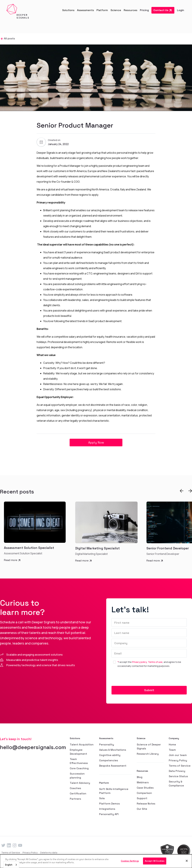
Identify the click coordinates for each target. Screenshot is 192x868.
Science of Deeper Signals (149, 746)
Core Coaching (79, 768)
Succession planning (77, 776)
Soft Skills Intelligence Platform (114, 791)
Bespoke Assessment (113, 766)
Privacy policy (139, 662)
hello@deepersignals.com (33, 747)
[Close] (187, 861)
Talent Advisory (80, 783)
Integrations (107, 809)
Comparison (144, 793)
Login (181, 10)
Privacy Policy (178, 760)
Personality (107, 745)
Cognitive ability (110, 755)
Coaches (75, 788)
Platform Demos (109, 804)
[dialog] (96, 861)
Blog (140, 777)
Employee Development (78, 752)
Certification (78, 793)
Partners (75, 799)
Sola (102, 798)
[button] (68, 10)
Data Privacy (177, 771)
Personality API (109, 814)
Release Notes (146, 804)
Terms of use (155, 662)
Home (172, 745)
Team (172, 750)
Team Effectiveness (79, 761)
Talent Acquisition (82, 745)
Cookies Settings (130, 861)
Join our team (178, 755)
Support (142, 798)
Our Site (142, 809)
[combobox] (11, 865)
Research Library (148, 754)
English (9, 865)
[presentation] (137, 678)
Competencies (109, 760)
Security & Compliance (176, 784)
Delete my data (49, 853)
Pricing (144, 10)
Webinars (143, 782)
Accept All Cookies (155, 861)
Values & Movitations (113, 750)
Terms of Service (180, 766)
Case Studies (145, 788)
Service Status (178, 776)
